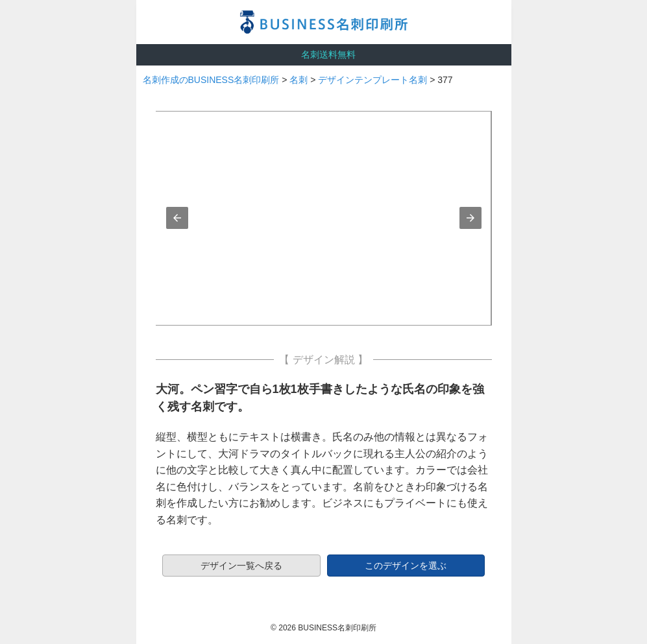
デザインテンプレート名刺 (372, 80)
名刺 (299, 80)
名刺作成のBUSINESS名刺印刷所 (211, 80)
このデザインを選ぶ (406, 566)
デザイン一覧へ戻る (241, 566)
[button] (177, 218)
